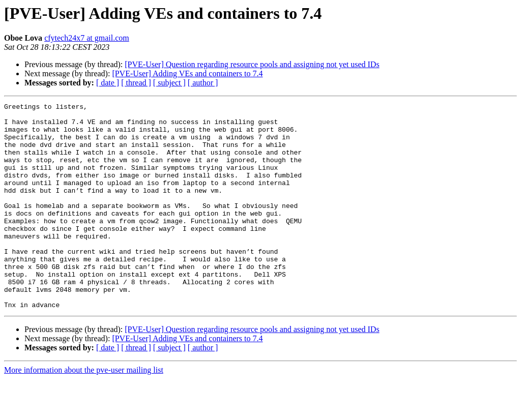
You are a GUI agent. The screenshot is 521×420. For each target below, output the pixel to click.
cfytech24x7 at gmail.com (87, 38)
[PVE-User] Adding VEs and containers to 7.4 (187, 73)
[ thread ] (136, 83)
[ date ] (108, 83)
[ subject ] (169, 83)
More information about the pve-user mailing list (84, 411)
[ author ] (203, 83)
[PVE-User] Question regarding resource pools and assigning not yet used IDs (252, 64)
